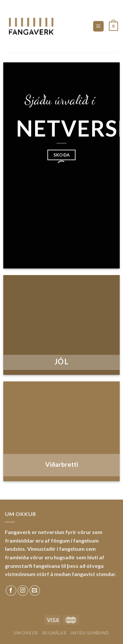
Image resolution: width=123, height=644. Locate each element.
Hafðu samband (90, 633)
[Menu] (99, 26)
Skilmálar (54, 633)
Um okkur (26, 633)
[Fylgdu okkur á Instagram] (23, 591)
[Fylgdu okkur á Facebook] (11, 591)
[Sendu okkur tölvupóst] (35, 591)
